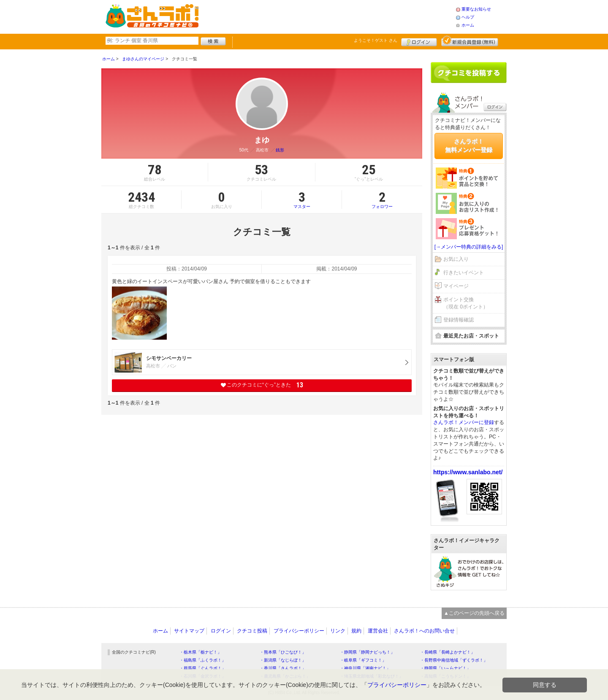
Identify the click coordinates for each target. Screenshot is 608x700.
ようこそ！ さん (376, 40)
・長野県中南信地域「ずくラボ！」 (454, 660)
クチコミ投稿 (252, 631)
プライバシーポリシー (299, 631)
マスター (302, 200)
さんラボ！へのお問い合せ (424, 631)
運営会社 (378, 631)
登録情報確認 (459, 320)
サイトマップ (189, 631)
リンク (338, 631)
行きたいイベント (464, 273)
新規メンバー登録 (470, 41)
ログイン (419, 41)
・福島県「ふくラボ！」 (203, 660)
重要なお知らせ (476, 9)
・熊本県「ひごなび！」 (283, 652)
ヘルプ (468, 17)
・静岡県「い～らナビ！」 (445, 668)
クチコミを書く (469, 73)
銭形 (280, 150)
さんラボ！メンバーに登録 (464, 422)
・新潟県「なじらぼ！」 (283, 660)
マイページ (456, 286)
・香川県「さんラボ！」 (283, 668)
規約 (356, 631)
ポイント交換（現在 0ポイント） (466, 303)
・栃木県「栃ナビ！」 (201, 652)
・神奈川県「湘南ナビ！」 (365, 668)
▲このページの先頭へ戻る (474, 613)
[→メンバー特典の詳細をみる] (469, 247)
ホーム (468, 25)
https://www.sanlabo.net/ (468, 472)
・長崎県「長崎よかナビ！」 (448, 652)
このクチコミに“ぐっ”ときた (262, 385)
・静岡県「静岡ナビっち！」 (367, 652)
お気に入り (456, 259)
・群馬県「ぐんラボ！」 (203, 668)
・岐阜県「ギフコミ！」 (363, 660)
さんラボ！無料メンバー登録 (469, 146)
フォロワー (382, 200)
